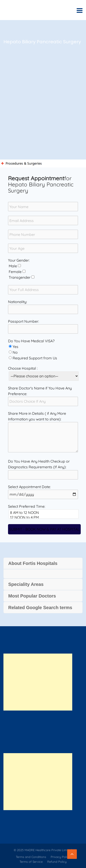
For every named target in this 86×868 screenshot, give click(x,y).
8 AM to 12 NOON (44, 513)
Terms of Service (31, 862)
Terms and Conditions (31, 857)
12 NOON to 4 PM (44, 517)
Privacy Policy (60, 857)
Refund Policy (57, 862)
